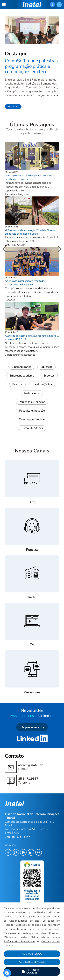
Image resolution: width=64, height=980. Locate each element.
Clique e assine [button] (32, 727)
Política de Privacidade (19, 942)
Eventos (17, 384)
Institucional (32, 393)
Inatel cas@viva (42, 384)
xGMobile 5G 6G (32, 428)
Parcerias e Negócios (32, 402)
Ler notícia (13, 107)
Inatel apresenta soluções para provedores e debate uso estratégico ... (29, 177)
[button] (32, 971)
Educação (47, 367)
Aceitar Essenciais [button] (32, 962)
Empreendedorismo (22, 376)
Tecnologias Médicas (32, 419)
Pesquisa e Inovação (32, 411)
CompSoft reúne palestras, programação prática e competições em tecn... (32, 66)
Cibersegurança (21, 367)
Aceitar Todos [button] (32, 954)
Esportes (49, 376)
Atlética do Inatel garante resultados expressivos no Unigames (25, 283)
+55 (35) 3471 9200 (18, 837)
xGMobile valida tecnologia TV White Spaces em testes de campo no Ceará (30, 232)
